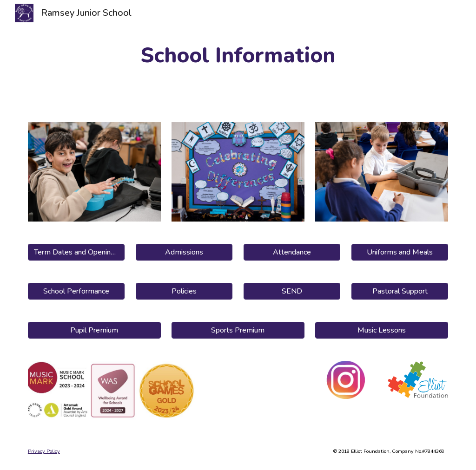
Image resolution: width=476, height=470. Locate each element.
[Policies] (184, 291)
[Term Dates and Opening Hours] (76, 252)
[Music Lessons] (382, 330)
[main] (238, 55)
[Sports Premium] (238, 330)
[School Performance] (76, 291)
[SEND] (292, 291)
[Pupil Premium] (94, 330)
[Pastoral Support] (400, 291)
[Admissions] (184, 252)
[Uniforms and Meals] (400, 252)
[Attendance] (292, 252)
